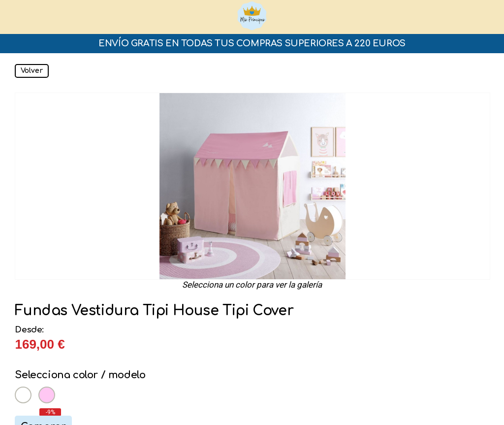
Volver (32, 71)
